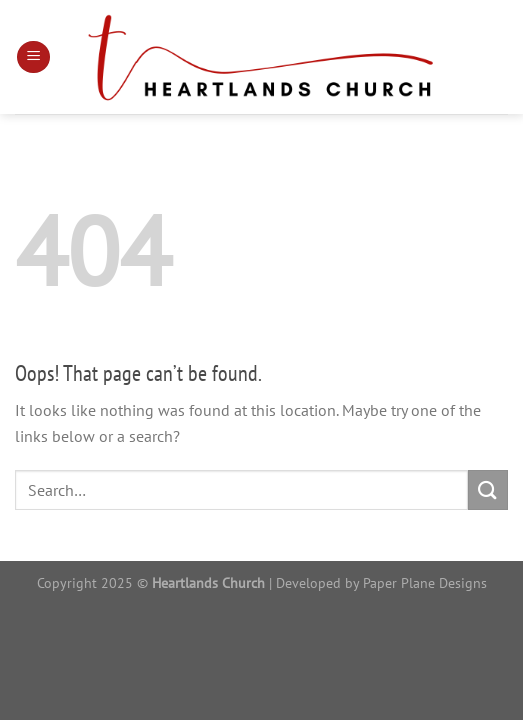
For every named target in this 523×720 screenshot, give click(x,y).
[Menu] (33, 57)
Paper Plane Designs (425, 582)
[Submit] (488, 489)
